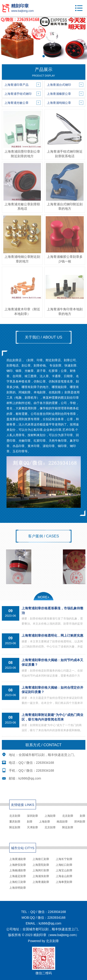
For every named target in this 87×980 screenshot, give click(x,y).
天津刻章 (32, 827)
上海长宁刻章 (64, 859)
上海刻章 (50, 816)
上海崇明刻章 (18, 888)
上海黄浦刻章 (18, 859)
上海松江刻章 (18, 882)
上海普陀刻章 (41, 865)
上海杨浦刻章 (18, 870)
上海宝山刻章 (64, 870)
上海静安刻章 (18, 865)
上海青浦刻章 (41, 882)
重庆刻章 (15, 822)
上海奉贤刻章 (64, 882)
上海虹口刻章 (64, 865)
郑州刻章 (80, 822)
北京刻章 (15, 816)
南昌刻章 (62, 822)
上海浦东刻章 (41, 876)
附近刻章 (15, 827)
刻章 (83, 816)
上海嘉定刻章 (18, 876)
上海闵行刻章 (41, 870)
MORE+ (43, 597)
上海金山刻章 (64, 876)
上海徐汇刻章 (41, 859)
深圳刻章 (32, 816)
